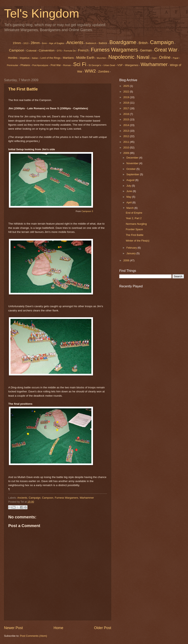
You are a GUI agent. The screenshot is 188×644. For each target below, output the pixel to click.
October (131, 169)
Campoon (17, 50)
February (132, 248)
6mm (44, 43)
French (83, 50)
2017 (127, 108)
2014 (127, 125)
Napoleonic (121, 57)
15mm (17, 43)
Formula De (70, 51)
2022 (127, 92)
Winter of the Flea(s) (138, 241)
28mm (35, 43)
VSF (120, 65)
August (131, 180)
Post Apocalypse (40, 65)
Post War (56, 65)
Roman (67, 65)
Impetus (25, 58)
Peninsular (13, 65)
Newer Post (13, 628)
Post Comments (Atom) (34, 636)
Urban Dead (109, 65)
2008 (127, 260)
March (130, 208)
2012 (127, 136)
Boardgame (123, 42)
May (129, 197)
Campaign (35, 498)
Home (58, 628)
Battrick (103, 43)
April (129, 202)
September (133, 174)
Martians (68, 58)
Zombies (104, 71)
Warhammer (87, 498)
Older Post (103, 628)
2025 (127, 86)
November (133, 163)
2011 (127, 142)
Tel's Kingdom (42, 13)
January (131, 253)
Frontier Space (134, 229)
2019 (127, 97)
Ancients (75, 43)
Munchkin (101, 58)
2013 (127, 131)
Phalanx (25, 65)
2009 (127, 153)
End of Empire (134, 213)
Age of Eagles (57, 43)
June (130, 191)
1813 (26, 43)
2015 (127, 119)
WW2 (90, 71)
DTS (59, 51)
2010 (127, 148)
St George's (95, 65)
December (133, 158)
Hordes (13, 58)
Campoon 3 (87, 211)
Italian (35, 58)
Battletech (91, 43)
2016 (127, 114)
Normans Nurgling (136, 224)
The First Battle (23, 89)
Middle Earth (85, 58)
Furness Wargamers (114, 50)
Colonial (31, 51)
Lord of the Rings (50, 58)
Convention (47, 50)
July (129, 186)
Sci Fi (80, 64)
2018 (127, 103)
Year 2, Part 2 (134, 218)
